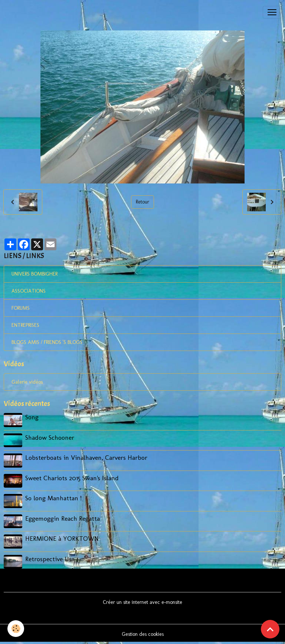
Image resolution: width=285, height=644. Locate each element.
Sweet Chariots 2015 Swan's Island (72, 478)
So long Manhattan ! (53, 498)
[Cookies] (16, 629)
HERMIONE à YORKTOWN (62, 538)
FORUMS (21, 308)
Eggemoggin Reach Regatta (63, 518)
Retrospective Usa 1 (52, 559)
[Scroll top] (270, 629)
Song (32, 417)
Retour (142, 202)
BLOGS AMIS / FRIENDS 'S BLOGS (47, 342)
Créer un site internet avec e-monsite (142, 602)
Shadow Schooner (50, 437)
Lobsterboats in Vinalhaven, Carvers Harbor (86, 457)
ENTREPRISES (25, 325)
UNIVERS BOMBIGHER (35, 274)
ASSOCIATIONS (29, 291)
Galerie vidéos (27, 382)
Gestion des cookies (143, 634)
